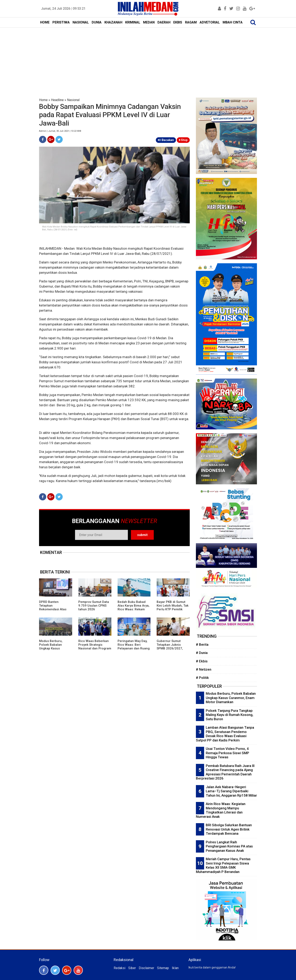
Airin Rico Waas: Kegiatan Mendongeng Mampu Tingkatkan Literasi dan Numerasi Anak (221, 810)
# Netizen (204, 669)
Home (43, 100)
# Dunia (202, 653)
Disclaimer (146, 968)
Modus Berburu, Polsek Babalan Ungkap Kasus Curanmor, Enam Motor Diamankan (52, 648)
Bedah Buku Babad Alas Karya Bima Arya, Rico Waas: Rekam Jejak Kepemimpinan (134, 607)
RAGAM (191, 22)
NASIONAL (81, 22)
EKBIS (178, 22)
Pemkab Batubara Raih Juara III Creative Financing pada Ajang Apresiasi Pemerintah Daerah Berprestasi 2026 (225, 772)
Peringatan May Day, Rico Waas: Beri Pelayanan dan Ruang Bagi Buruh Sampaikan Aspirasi (134, 648)
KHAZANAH (113, 22)
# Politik (202, 678)
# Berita (202, 644)
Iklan (175, 968)
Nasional (73, 100)
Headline (57, 100)
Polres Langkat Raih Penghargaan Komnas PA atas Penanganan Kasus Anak (229, 846)
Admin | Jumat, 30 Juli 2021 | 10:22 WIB (60, 131)
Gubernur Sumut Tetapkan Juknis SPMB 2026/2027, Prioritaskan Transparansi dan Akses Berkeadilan (170, 650)
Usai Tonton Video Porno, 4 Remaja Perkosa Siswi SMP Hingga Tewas (227, 753)
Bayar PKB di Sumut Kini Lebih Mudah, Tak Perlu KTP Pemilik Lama (173, 607)
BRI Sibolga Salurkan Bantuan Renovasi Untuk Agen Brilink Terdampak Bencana (229, 829)
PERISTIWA (61, 22)
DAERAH (164, 22)
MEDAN (149, 22)
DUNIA (97, 22)
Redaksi (120, 968)
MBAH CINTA (233, 22)
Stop (183, 140)
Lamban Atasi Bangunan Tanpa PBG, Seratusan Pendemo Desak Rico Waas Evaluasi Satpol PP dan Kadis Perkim (225, 734)
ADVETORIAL (210, 22)
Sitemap (163, 968)
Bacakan (166, 140)
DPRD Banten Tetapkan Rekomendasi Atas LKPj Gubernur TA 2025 (53, 609)
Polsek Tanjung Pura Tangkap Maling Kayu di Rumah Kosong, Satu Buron (230, 715)
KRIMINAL (133, 22)
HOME (45, 22)
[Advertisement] (148, 58)
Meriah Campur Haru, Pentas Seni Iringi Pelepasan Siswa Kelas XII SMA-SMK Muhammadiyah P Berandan (223, 865)
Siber (132, 968)
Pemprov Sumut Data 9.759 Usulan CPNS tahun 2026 (94, 606)
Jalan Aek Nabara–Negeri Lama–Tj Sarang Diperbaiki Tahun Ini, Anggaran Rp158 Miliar (231, 791)
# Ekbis (202, 661)
